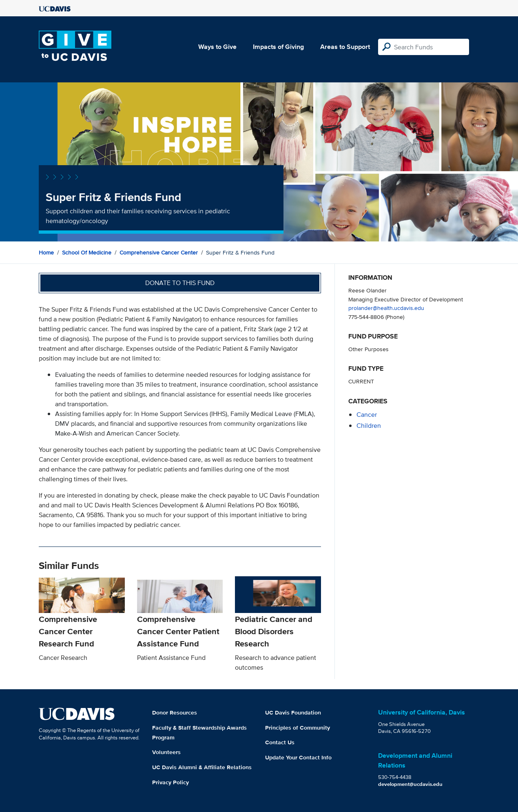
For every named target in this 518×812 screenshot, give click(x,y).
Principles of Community (298, 728)
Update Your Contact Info (298, 757)
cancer (367, 415)
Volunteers (166, 752)
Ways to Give (217, 47)
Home (46, 252)
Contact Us (280, 742)
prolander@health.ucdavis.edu (386, 308)
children (369, 426)
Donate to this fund (180, 283)
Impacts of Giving (278, 47)
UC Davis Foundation (293, 712)
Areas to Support (345, 47)
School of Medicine (87, 252)
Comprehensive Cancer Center (159, 252)
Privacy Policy (170, 782)
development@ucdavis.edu (410, 784)
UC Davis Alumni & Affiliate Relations (202, 767)
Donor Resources (175, 712)
